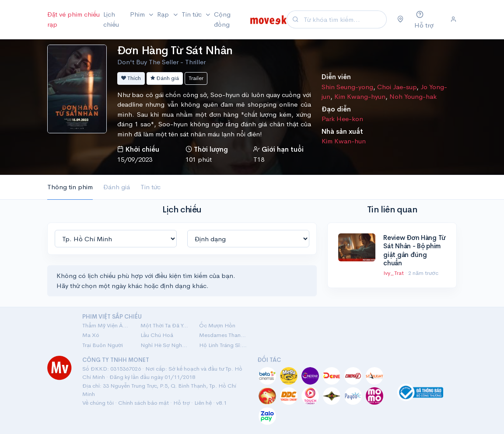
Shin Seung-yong (347, 87)
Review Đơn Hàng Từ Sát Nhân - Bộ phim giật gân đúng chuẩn (414, 250)
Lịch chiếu (111, 19)
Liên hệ (203, 403)
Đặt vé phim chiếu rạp (73, 19)
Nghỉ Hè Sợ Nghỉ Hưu (164, 345)
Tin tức (150, 187)
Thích (131, 78)
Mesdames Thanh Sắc (223, 335)
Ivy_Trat (394, 273)
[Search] (344, 19)
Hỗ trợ (182, 403)
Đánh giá (165, 78)
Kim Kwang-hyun (360, 96)
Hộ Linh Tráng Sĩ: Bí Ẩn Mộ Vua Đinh (223, 345)
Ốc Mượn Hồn (217, 325)
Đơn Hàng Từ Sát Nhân (175, 50)
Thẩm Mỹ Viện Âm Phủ (106, 325)
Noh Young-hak (413, 96)
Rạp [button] (164, 14)
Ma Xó (91, 335)
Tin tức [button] (192, 14)
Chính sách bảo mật (143, 403)
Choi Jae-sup (397, 87)
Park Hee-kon (342, 119)
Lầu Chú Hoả (157, 335)
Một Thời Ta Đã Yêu (164, 325)
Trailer (196, 78)
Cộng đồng (222, 19)
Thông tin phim (70, 187)
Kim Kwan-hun (344, 141)
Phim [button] (138, 14)
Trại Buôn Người (103, 345)
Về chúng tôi (98, 403)
